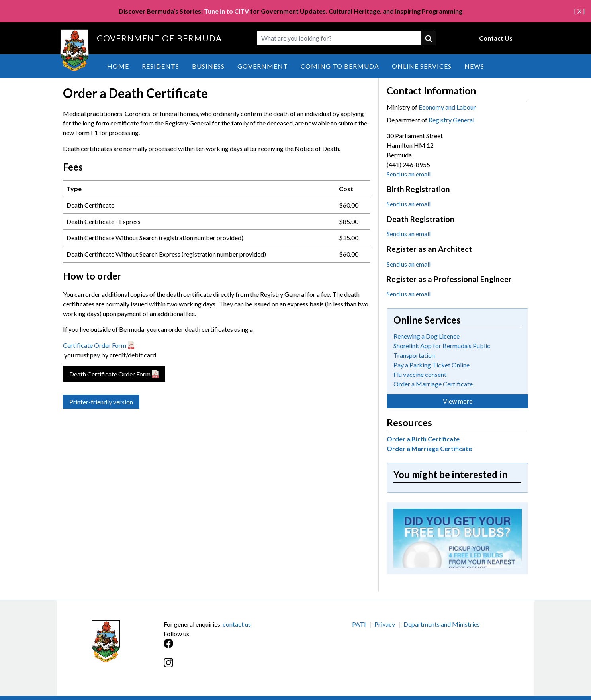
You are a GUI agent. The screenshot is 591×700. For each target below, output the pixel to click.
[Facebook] (230, 648)
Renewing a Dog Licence (427, 336)
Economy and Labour (447, 107)
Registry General (451, 120)
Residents (160, 66)
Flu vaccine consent (420, 374)
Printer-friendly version (101, 402)
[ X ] (579, 11)
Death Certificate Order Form (110, 374)
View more (458, 401)
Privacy (385, 624)
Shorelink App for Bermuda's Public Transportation (442, 350)
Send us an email (409, 174)
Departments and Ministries (442, 624)
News (474, 66)
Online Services (422, 66)
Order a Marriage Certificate (433, 384)
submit (429, 38)
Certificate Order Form (95, 345)
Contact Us (496, 38)
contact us (237, 624)
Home (118, 66)
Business (208, 66)
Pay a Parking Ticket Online (432, 365)
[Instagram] (230, 667)
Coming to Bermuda (340, 66)
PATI (359, 624)
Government (263, 66)
